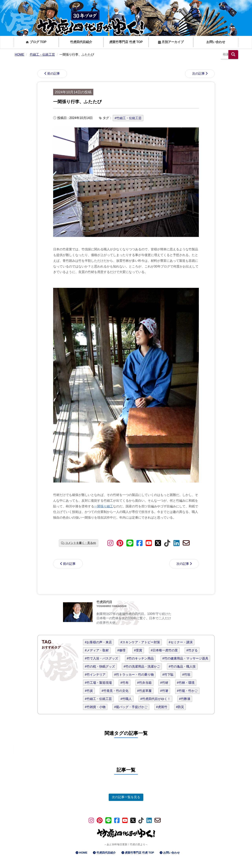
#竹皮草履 (144, 691)
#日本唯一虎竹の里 (164, 650)
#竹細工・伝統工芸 (128, 118)
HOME (83, 853)
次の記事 (198, 73)
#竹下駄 (168, 675)
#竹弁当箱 (144, 683)
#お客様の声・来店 (98, 642)
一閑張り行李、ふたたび (77, 102)
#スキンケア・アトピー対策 (140, 642)
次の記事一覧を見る (126, 797)
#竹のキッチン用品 (140, 658)
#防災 (180, 707)
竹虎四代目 (104, 602)
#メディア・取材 (97, 650)
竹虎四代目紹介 (81, 42)
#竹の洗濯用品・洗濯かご (142, 666)
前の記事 (54, 73)
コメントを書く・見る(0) (81, 543)
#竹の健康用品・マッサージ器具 (185, 658)
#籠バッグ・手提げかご (131, 707)
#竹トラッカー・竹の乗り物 (134, 675)
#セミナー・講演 (181, 642)
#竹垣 (186, 675)
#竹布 (125, 683)
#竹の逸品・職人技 (182, 666)
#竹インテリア (95, 675)
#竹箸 (164, 691)
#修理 (121, 650)
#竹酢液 (185, 699)
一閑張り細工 (104, 506)
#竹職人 (126, 699)
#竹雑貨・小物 (95, 707)
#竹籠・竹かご (187, 691)
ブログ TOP (36, 42)
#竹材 (164, 683)
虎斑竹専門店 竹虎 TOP (126, 42)
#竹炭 (89, 691)
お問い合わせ (216, 42)
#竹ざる (192, 650)
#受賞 (138, 650)
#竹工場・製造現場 (98, 683)
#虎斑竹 (162, 707)
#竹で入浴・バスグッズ (101, 658)
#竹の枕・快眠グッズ (100, 666)
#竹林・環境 (186, 683)
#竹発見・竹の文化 (115, 691)
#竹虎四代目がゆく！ (155, 699)
